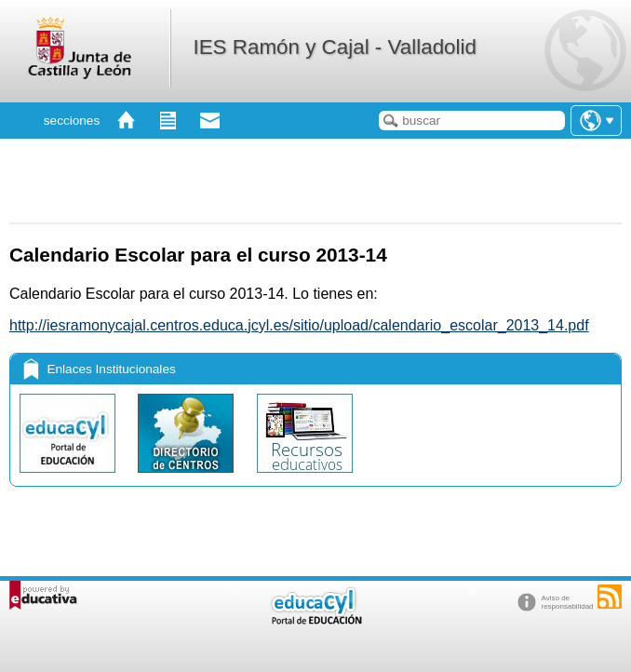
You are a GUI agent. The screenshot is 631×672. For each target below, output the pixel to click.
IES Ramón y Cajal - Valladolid (334, 47)
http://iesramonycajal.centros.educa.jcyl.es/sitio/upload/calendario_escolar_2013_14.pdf (299, 325)
